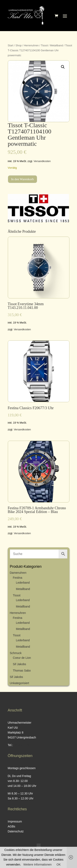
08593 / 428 (21, 745)
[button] (63, 67)
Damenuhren (18, 573)
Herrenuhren (31, 45)
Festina (18, 578)
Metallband (57, 45)
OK (59, 864)
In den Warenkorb (22, 179)
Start (11, 45)
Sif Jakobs (20, 664)
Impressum (15, 821)
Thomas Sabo (22, 671)
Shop (18, 45)
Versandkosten (42, 161)
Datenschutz (16, 831)
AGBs (12, 826)
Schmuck (16, 653)
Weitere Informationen (37, 864)
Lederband (23, 583)
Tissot (44, 45)
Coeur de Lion (22, 658)
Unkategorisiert (20, 683)
